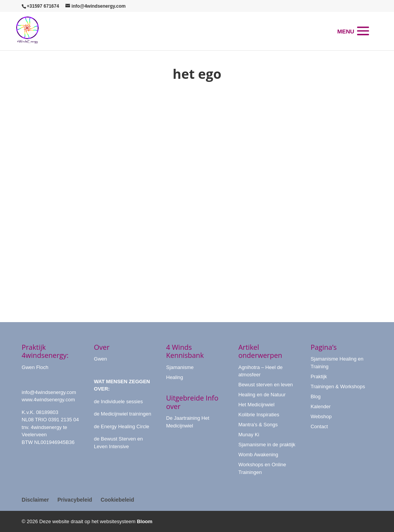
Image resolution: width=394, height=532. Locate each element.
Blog (316, 397)
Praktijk (319, 377)
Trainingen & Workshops (338, 387)
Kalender (321, 406)
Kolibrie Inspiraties (259, 415)
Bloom (145, 521)
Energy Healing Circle (125, 426)
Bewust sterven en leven (265, 385)
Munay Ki (249, 435)
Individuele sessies (122, 401)
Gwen (100, 359)
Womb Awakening (258, 455)
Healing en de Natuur (262, 395)
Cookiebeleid (117, 500)
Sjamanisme (180, 367)
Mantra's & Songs (258, 425)
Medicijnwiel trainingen (126, 414)
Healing (175, 377)
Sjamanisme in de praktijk (267, 445)
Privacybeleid (75, 500)
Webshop (321, 416)
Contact (319, 426)
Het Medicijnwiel (256, 405)
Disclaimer (35, 500)
